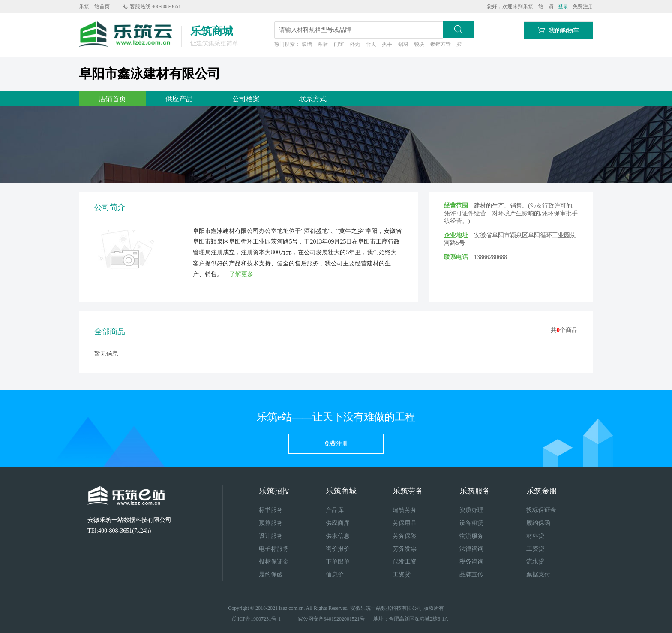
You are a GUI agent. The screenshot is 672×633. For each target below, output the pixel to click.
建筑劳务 (405, 510)
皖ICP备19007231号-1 (256, 619)
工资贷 (402, 574)
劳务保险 (405, 536)
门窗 (339, 44)
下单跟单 (338, 562)
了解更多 (241, 274)
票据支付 (538, 574)
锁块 (419, 44)
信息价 (335, 574)
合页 (371, 44)
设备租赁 (471, 523)
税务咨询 (471, 562)
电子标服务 (274, 549)
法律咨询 (471, 549)
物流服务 (471, 536)
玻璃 (307, 44)
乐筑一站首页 (94, 6)
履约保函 (271, 574)
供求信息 (338, 536)
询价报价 (338, 549)
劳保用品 (405, 523)
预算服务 (271, 523)
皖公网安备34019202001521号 (331, 619)
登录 (563, 6)
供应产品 (179, 99)
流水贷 (535, 562)
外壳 (355, 44)
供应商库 (338, 523)
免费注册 (583, 6)
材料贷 (535, 536)
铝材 (403, 44)
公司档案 (246, 99)
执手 (387, 44)
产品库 (335, 510)
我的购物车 (558, 30)
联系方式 (313, 99)
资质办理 (471, 510)
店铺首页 (112, 99)
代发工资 (405, 562)
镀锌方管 (441, 44)
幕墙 (323, 44)
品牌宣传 (471, 574)
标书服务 (271, 510)
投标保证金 (274, 562)
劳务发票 (405, 549)
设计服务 (271, 536)
